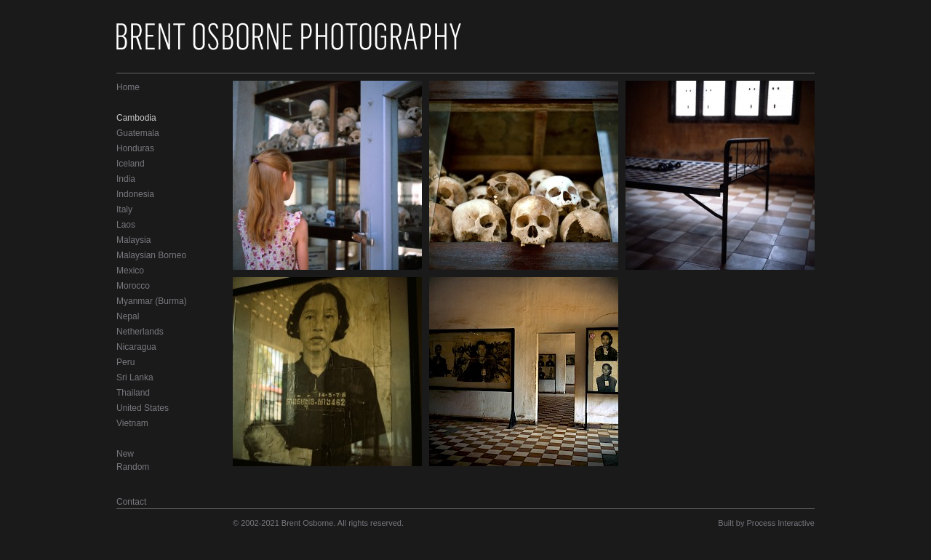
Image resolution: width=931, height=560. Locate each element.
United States (143, 408)
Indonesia (135, 194)
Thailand (133, 393)
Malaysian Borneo (151, 255)
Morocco (133, 286)
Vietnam (132, 423)
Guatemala (138, 133)
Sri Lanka (135, 377)
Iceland (131, 164)
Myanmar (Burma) (152, 301)
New (125, 454)
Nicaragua (136, 347)
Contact (131, 502)
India (126, 179)
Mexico (130, 271)
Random (133, 467)
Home (128, 87)
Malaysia (133, 240)
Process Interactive (780, 523)
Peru (125, 362)
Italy (124, 209)
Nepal (128, 316)
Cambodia (136, 118)
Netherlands (140, 332)
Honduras (135, 148)
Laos (126, 225)
